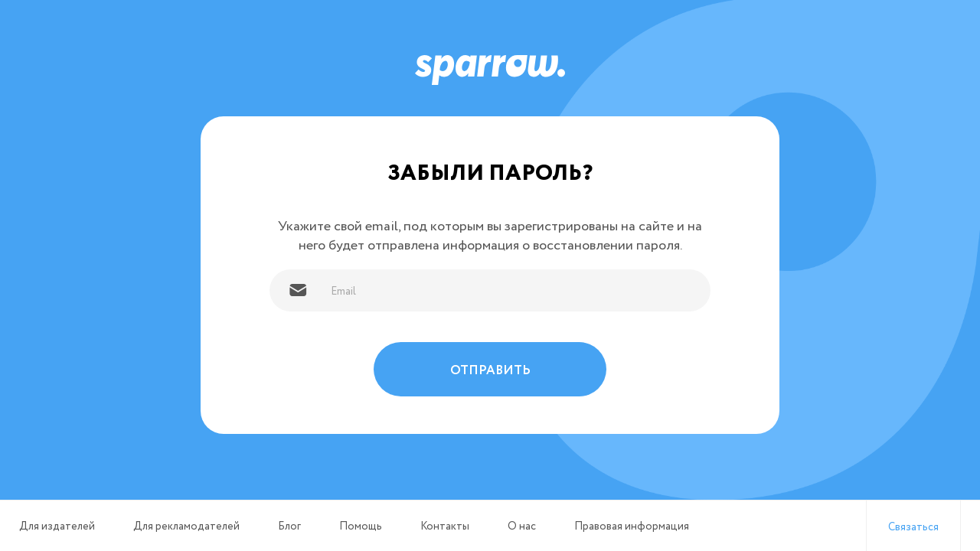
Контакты (445, 527)
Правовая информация (632, 527)
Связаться (913, 527)
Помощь (361, 527)
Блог (289, 527)
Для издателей (57, 527)
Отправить (490, 370)
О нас (522, 527)
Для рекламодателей (186, 527)
